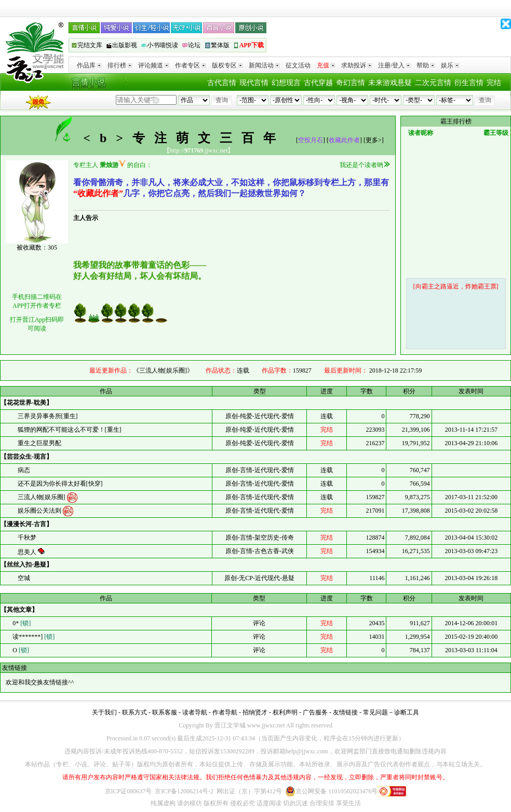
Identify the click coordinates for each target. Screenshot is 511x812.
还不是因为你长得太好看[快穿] (60, 484)
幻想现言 (286, 83)
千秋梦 (27, 538)
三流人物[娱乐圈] (42, 497)
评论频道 (153, 65)
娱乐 (450, 65)
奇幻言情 (351, 83)
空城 (24, 578)
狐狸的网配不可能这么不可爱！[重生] (70, 430)
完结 (494, 83)
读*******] (33, 637)
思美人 (28, 552)
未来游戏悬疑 (390, 83)
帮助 (426, 65)
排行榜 (120, 65)
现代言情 (254, 83)
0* (21, 623)
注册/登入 (394, 65)
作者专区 (190, 65)
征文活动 (298, 65)
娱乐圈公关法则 (40, 510)
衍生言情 (469, 83)
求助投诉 (357, 65)
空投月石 (311, 140)
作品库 (89, 65)
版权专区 (227, 65)
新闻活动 (264, 65)
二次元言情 (433, 83)
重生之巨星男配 (39, 443)
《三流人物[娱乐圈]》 (163, 370)
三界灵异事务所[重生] (48, 416)
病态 (24, 470)
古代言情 (222, 83)
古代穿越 (318, 83)
